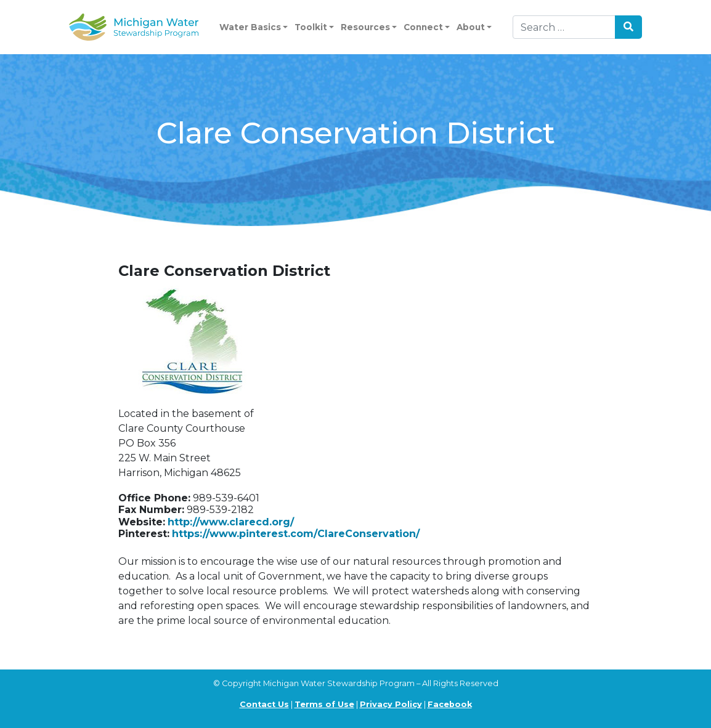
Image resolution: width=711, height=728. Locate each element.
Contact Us (264, 704)
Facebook (450, 704)
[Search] (564, 27)
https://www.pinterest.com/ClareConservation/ (296, 534)
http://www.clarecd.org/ (231, 522)
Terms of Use (324, 704)
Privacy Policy (391, 704)
